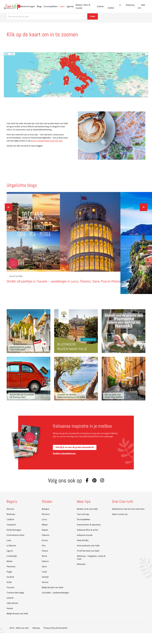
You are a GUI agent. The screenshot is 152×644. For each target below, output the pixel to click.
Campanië (11, 535)
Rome (44, 567)
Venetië (45, 588)
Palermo (46, 546)
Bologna (45, 520)
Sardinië (10, 588)
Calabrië (10, 530)
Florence (46, 525)
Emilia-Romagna (14, 541)
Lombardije (12, 567)
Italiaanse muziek (85, 546)
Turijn (44, 583)
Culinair (100, 6)
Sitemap (36, 639)
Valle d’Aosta (12, 614)
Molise (10, 572)
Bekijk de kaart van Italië (17, 624)
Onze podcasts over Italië (88, 556)
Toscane (10, 598)
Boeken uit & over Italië (87, 520)
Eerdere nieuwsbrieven (64, 464)
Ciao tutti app (83, 525)
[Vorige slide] (9, 207)
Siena (44, 577)
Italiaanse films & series (87, 541)
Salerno (45, 572)
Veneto (10, 619)
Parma (45, 551)
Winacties (81, 575)
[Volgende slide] (143, 207)
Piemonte (11, 577)
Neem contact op (120, 525)
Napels (45, 541)
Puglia (9, 583)
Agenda (70, 6)
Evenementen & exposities (89, 535)
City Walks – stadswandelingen (55, 603)
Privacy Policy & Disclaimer (56, 639)
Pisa (44, 556)
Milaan (45, 535)
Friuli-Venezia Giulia (15, 546)
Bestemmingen (28, 6)
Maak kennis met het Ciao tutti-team (128, 520)
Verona (45, 593)
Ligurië (10, 562)
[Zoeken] (46, 16)
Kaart (62, 6)
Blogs (39, 6)
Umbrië (10, 609)
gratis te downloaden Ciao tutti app (47, 141)
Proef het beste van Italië (88, 562)
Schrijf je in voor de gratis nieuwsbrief (75, 458)
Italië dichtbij (83, 551)
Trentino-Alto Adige (15, 603)
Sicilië (9, 593)
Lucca (44, 530)
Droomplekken (51, 6)
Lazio (9, 551)
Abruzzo (10, 520)
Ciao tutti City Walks (15, 287)
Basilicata (11, 525)
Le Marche (11, 556)
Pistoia (45, 562)
